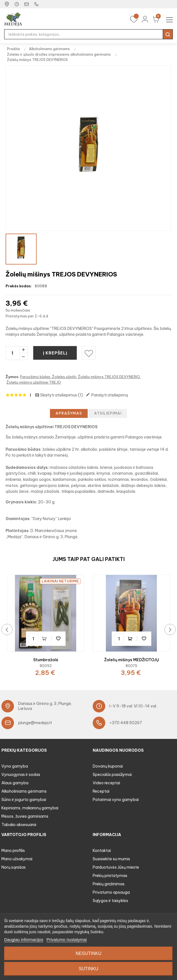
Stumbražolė (46, 660)
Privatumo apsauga (111, 892)
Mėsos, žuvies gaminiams (25, 816)
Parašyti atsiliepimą (107, 395)
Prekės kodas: (19, 286)
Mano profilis (13, 851)
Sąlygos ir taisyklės (110, 901)
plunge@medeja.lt (35, 723)
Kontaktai (102, 851)
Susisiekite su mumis (111, 859)
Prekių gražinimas (109, 884)
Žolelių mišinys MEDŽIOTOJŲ (131, 660)
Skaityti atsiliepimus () (59, 395)
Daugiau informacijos (24, 939)
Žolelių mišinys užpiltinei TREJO (34, 382)
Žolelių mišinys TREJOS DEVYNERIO (109, 377)
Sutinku (88, 969)
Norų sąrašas (14, 867)
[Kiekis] (12, 353)
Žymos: (12, 377)
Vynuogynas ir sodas (21, 775)
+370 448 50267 (126, 723)
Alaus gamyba (15, 783)
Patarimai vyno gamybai (116, 800)
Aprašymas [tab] (69, 413)
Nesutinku (88, 953)
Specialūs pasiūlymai (112, 775)
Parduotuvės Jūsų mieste (116, 867)
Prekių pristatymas (110, 876)
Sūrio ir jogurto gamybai (24, 800)
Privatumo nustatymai (67, 939)
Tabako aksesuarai (19, 825)
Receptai (101, 791)
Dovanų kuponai (108, 766)
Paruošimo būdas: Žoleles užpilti (48, 377)
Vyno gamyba (15, 766)
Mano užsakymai (17, 859)
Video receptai (106, 783)
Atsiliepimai (108, 413)
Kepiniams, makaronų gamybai (30, 808)
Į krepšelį (56, 353)
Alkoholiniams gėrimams (24, 791)
